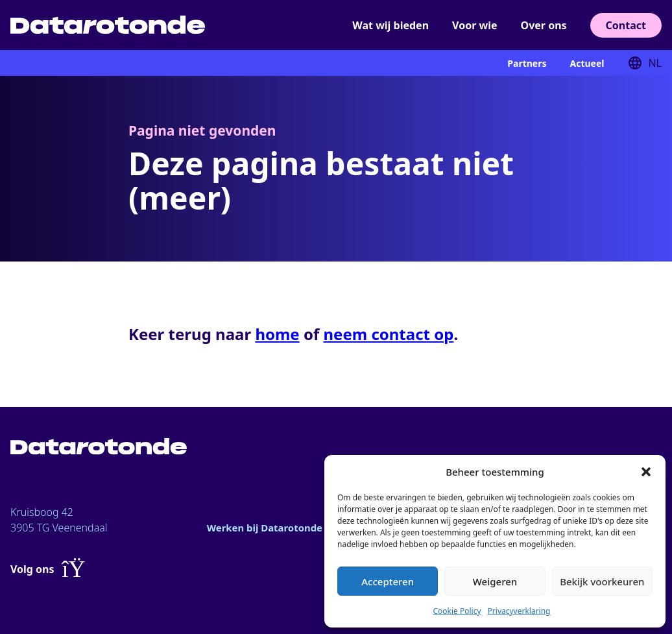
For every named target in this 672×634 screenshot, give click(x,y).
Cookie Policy (457, 611)
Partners (527, 63)
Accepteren (388, 581)
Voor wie (474, 25)
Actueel (587, 63)
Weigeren (495, 581)
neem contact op (388, 334)
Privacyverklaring (519, 611)
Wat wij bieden (390, 25)
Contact (626, 25)
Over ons (544, 25)
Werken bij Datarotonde (269, 528)
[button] (646, 472)
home (277, 334)
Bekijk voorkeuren (602, 581)
